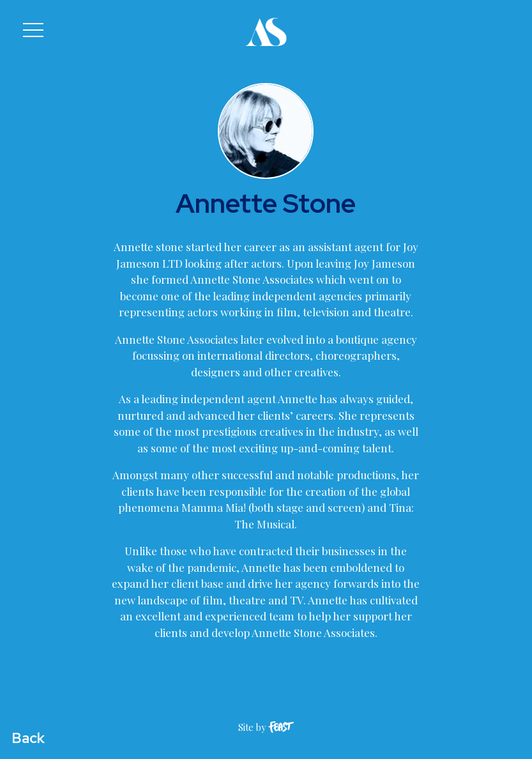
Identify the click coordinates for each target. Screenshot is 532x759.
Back (28, 738)
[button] (33, 30)
